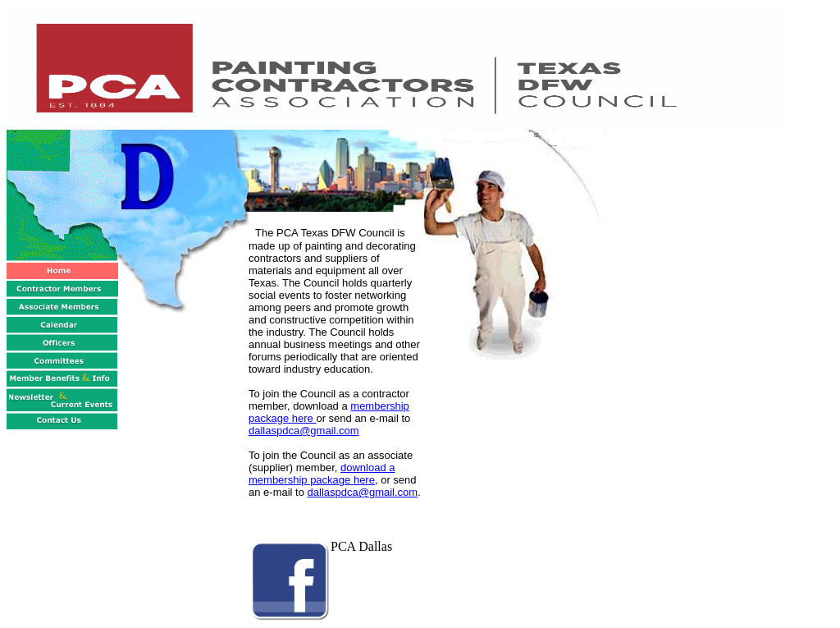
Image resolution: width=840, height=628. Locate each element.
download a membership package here (322, 474)
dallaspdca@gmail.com (304, 431)
